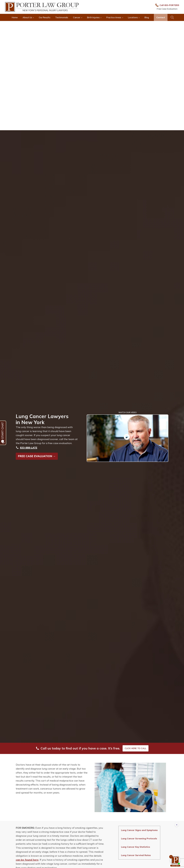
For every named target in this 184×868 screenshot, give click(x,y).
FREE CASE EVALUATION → (37, 456)
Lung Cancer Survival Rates (136, 855)
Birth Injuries (93, 17)
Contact (161, 17)
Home (15, 17)
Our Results (45, 17)
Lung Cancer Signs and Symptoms (139, 830)
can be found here (27, 860)
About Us (27, 17)
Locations (133, 17)
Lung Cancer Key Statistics (136, 847)
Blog (147, 17)
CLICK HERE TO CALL (136, 748)
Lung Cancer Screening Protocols (139, 838)
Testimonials (62, 17)
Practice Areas (114, 17)
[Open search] (172, 17)
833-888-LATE (29, 448)
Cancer (77, 17)
